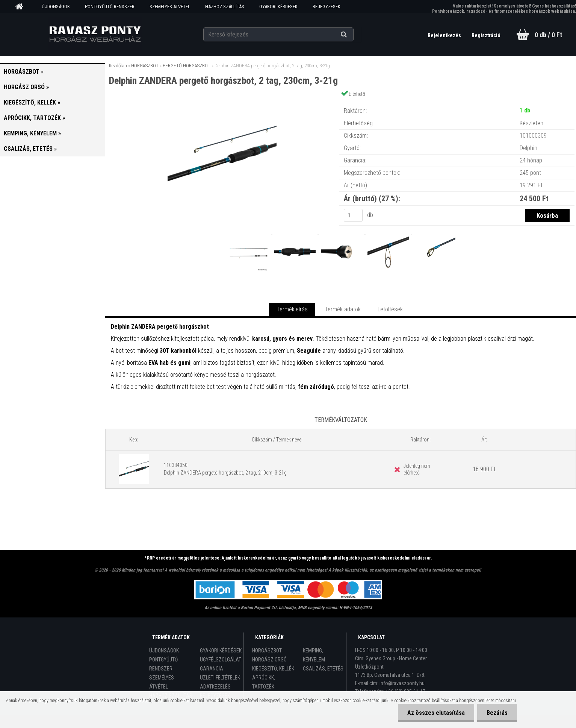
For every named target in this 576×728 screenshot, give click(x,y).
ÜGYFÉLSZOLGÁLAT (221, 660)
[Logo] (95, 34)
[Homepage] (22, 7)
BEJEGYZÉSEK (327, 7)
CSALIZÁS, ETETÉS (323, 669)
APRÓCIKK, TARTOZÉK (264, 682)
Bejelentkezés (445, 35)
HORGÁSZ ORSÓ (269, 660)
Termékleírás (292, 309)
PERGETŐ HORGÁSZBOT (187, 66)
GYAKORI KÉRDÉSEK (278, 7)
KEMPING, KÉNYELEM (314, 655)
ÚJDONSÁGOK (56, 7)
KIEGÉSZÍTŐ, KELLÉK (273, 669)
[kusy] (353, 215)
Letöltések (390, 309)
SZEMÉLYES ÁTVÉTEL (170, 7)
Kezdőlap (118, 66)
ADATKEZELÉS (215, 687)
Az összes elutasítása (436, 713)
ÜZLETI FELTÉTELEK (220, 678)
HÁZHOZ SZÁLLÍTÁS (225, 7)
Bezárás (497, 713)
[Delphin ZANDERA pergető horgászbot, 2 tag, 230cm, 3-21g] (222, 103)
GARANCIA (212, 669)
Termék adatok (343, 309)
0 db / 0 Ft (548, 35)
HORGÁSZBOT (145, 66)
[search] (353, 35)
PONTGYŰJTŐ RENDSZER (110, 7)
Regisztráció (486, 35)
